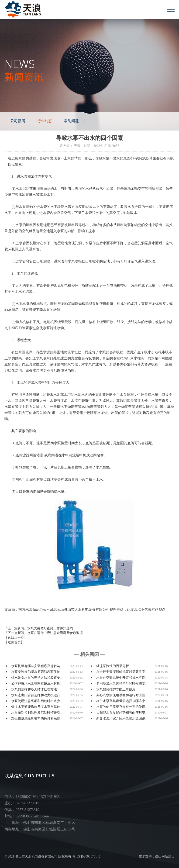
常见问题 (71, 121)
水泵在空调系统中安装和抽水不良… (122, 678)
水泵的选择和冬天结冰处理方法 (34, 689)
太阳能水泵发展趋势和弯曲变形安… (122, 713)
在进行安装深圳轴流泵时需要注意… (122, 672)
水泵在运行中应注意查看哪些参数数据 (55, 633)
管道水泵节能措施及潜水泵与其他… (37, 707)
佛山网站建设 (165, 856)
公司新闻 (18, 121)
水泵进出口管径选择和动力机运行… (37, 695)
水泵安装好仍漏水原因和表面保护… (37, 672)
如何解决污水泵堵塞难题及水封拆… (37, 684)
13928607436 (26, 797)
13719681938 (49, 797)
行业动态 (45, 121)
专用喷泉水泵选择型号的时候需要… (122, 684)
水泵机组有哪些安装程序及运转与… (37, 666)
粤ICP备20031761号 (86, 856)
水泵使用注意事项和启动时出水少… (37, 701)
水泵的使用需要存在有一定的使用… (122, 707)
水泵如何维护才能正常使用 (116, 689)
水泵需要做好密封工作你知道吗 (50, 628)
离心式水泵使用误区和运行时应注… (122, 695)
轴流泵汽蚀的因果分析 (113, 666)
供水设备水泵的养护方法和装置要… (37, 678)
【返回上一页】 (16, 638)
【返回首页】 (14, 642)
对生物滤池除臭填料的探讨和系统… (37, 718)
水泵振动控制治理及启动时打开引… (37, 713)
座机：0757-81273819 (22, 803)
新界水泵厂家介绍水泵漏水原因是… (122, 718)
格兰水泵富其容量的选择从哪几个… (122, 701)
